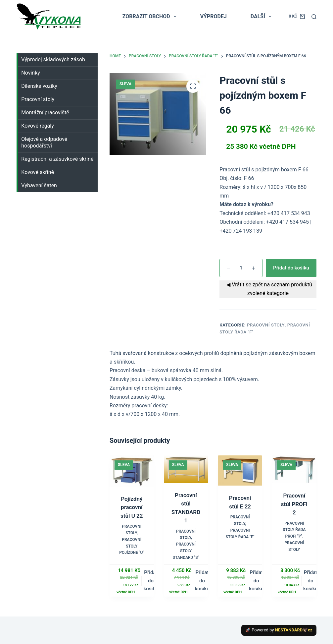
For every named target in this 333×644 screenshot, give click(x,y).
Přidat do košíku (291, 268)
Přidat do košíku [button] (151, 581)
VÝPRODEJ (214, 16)
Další (262, 17)
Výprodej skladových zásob (53, 59)
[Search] (314, 17)
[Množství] (241, 268)
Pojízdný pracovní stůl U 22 (132, 507)
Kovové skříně (38, 172)
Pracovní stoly (266, 325)
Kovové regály (37, 126)
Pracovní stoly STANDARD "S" (186, 551)
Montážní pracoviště (45, 113)
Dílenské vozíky (39, 86)
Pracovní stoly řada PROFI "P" (294, 530)
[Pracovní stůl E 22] (240, 470)
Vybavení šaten (39, 185)
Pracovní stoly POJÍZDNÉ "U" (132, 546)
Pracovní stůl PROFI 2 (294, 504)
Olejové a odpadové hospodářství (44, 142)
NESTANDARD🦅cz (294, 630)
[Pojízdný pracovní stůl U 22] (132, 471)
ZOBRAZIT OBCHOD (151, 17)
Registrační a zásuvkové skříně (57, 159)
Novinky (31, 73)
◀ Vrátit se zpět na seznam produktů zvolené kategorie (268, 289)
